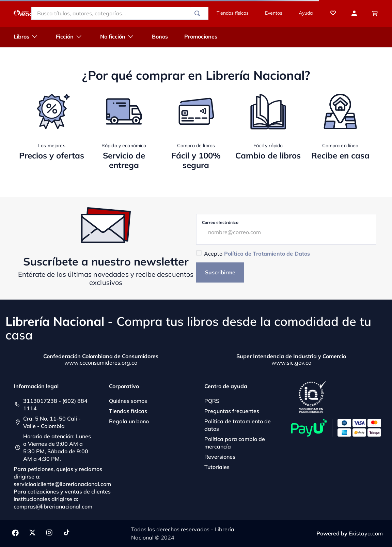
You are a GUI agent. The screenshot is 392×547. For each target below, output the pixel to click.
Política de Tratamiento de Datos (267, 254)
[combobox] (120, 13)
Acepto (257, 254)
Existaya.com (366, 533)
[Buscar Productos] (199, 13)
